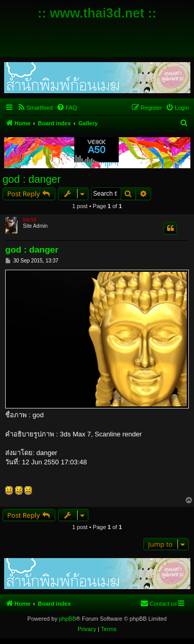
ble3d (29, 220)
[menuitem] (35, 108)
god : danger (32, 179)
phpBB (68, 619)
